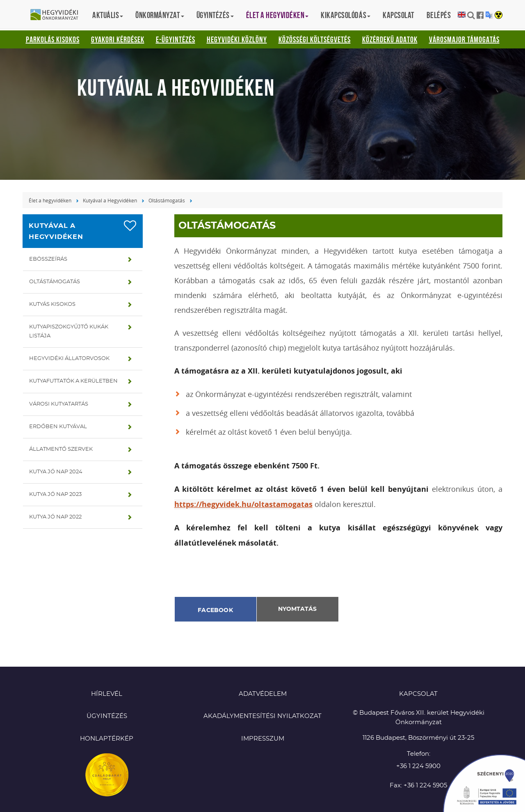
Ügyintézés (107, 716)
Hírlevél (107, 694)
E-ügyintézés (176, 39)
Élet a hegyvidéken (50, 200)
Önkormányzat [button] (160, 15)
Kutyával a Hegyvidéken (110, 200)
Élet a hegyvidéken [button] (277, 15)
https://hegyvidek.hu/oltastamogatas (243, 504)
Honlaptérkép (107, 739)
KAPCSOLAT (418, 694)
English (462, 15)
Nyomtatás (297, 609)
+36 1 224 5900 (418, 766)
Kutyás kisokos (52, 304)
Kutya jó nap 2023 (55, 494)
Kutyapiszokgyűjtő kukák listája (69, 331)
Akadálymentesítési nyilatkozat (262, 716)
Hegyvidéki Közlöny (237, 39)
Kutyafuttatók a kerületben (73, 381)
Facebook (215, 610)
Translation (489, 15)
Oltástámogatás (167, 200)
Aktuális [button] (108, 15)
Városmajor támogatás (464, 39)
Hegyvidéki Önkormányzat (57, 15)
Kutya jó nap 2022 (55, 517)
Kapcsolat (398, 15)
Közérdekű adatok (390, 39)
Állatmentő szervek (61, 449)
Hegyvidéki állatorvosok (69, 359)
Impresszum (263, 739)
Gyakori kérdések (118, 39)
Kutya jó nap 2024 (56, 472)
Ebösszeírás (48, 259)
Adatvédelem (263, 694)
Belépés (439, 15)
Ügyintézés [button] (215, 15)
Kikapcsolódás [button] (346, 15)
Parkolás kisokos (53, 39)
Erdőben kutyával (58, 427)
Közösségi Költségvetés (315, 39)
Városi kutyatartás (59, 404)
